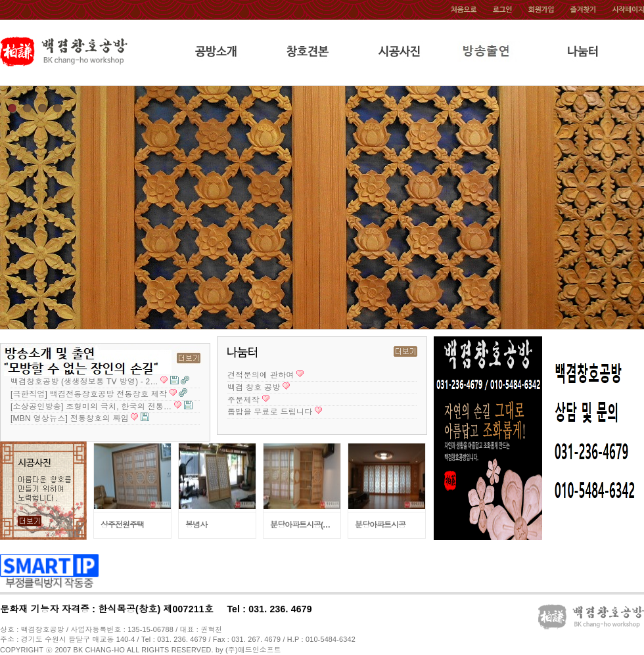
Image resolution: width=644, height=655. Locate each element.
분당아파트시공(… (300, 525)
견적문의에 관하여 (261, 375)
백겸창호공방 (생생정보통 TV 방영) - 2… (84, 382)
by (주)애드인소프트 (248, 650)
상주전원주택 (122, 525)
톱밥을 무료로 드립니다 (270, 412)
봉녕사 (196, 525)
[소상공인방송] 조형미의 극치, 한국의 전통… (91, 407)
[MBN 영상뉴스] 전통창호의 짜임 (70, 418)
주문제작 (243, 400)
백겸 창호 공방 (254, 388)
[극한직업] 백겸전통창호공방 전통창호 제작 (89, 394)
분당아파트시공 (380, 525)
